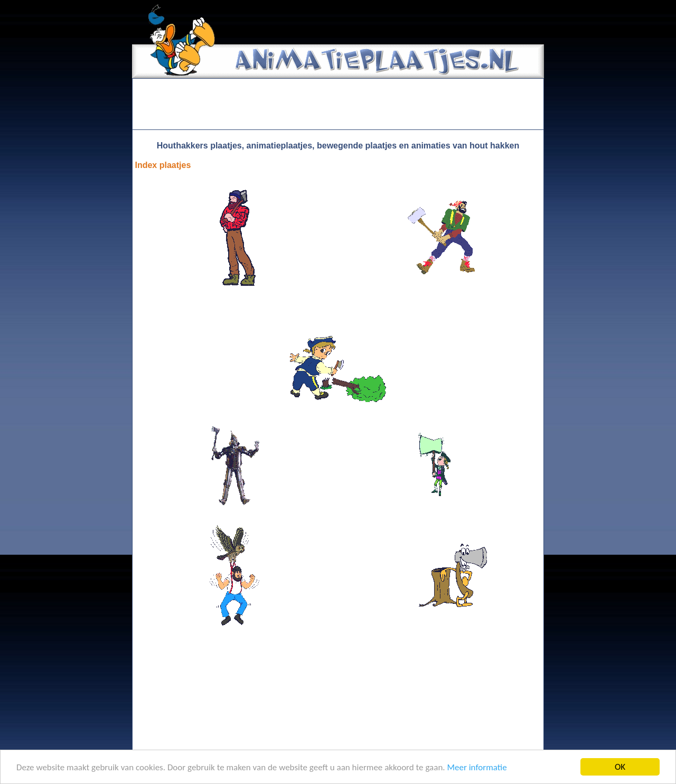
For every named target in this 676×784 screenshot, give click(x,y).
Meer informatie (477, 767)
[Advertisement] (338, 104)
